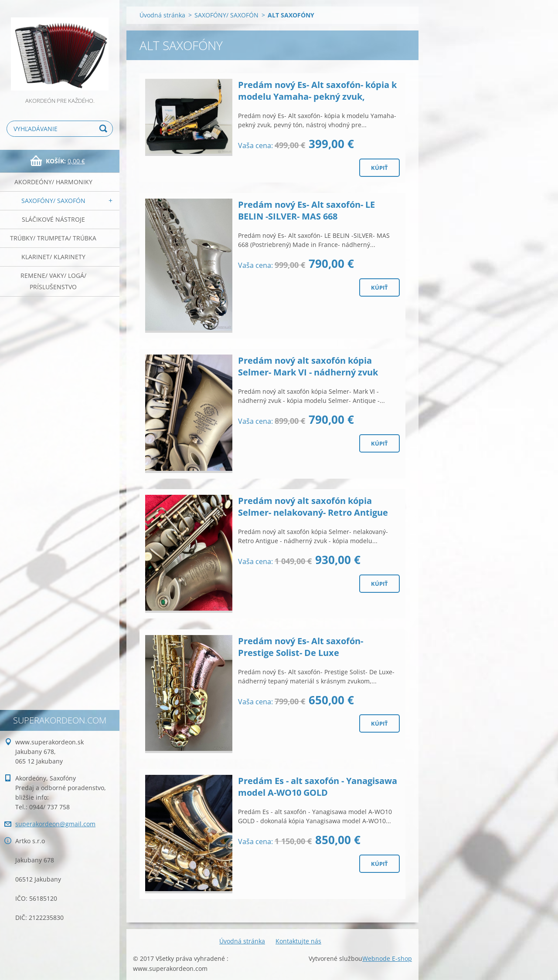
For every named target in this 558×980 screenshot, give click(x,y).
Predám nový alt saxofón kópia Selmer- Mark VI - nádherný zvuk (308, 366)
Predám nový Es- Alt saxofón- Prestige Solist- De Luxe (301, 647)
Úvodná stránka (162, 15)
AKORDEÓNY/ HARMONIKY (53, 182)
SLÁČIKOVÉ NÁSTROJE (53, 219)
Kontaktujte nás (298, 941)
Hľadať (105, 129)
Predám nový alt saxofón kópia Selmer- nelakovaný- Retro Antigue (313, 507)
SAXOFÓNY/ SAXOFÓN (53, 201)
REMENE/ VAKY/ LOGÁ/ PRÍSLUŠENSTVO (53, 281)
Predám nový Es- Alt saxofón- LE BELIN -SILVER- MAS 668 (306, 210)
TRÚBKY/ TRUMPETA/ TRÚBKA (53, 238)
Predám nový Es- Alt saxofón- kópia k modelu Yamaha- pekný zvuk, (317, 91)
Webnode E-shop (387, 958)
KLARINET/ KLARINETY (53, 257)
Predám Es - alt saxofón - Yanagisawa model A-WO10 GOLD (318, 787)
